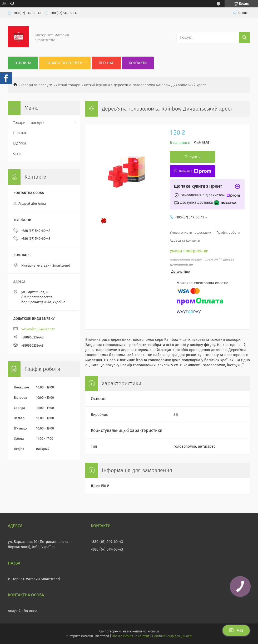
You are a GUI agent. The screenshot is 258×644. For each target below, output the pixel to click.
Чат (236, 630)
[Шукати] (245, 38)
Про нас (106, 63)
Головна (23, 63)
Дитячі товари (68, 85)
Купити (195, 157)
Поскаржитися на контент (130, 636)
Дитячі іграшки (97, 85)
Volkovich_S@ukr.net (38, 329)
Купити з (195, 171)
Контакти (138, 63)
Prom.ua (153, 631)
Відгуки (19, 143)
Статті (18, 154)
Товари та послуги (64, 63)
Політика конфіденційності (172, 636)
